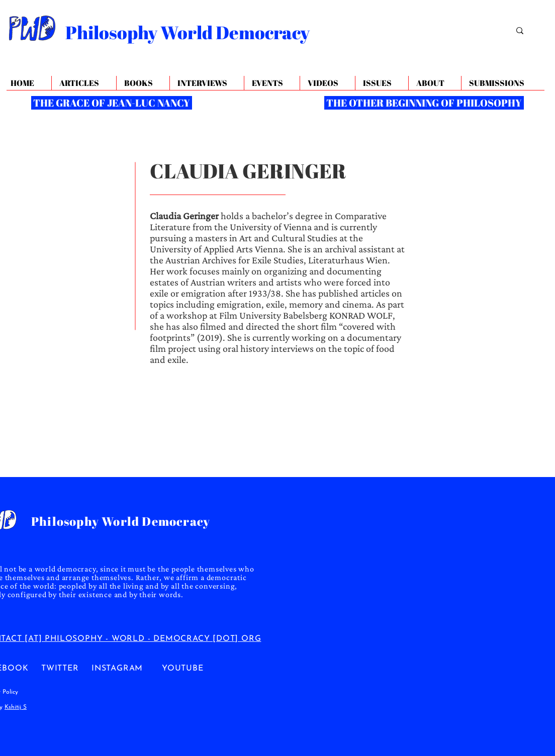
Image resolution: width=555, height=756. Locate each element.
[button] (435, 83)
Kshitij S (16, 707)
